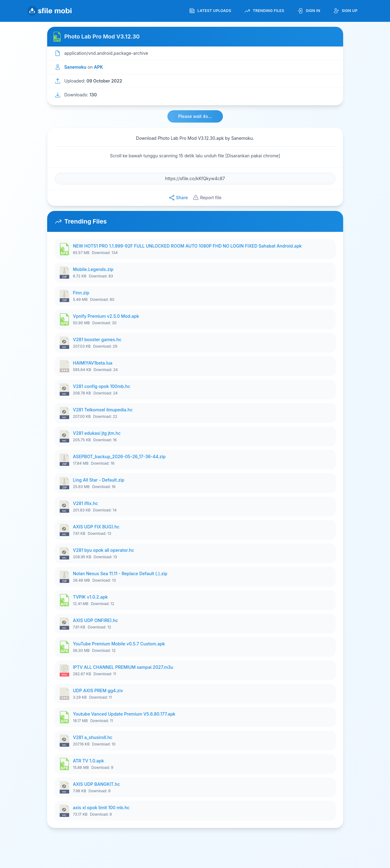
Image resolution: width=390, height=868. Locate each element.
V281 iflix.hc (86, 503)
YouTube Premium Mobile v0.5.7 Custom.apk (119, 644)
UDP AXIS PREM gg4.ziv (98, 690)
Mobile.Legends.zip (93, 269)
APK (99, 67)
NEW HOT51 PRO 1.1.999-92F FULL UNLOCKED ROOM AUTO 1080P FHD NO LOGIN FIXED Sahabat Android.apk (187, 246)
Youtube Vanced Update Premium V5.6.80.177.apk (124, 714)
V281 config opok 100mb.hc (102, 386)
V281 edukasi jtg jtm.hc (97, 433)
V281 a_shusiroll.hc (93, 737)
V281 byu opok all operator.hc (104, 550)
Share (178, 198)
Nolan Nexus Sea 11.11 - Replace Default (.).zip (120, 573)
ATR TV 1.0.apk (88, 761)
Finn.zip (81, 293)
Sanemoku (76, 67)
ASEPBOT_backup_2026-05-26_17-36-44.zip (119, 456)
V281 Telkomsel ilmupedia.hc (103, 410)
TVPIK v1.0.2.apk (90, 597)
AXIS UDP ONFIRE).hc (96, 620)
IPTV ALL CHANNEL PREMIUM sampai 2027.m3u (123, 667)
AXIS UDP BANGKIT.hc (97, 784)
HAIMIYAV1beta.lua (93, 363)
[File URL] (195, 179)
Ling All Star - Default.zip (99, 480)
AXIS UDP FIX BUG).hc (96, 527)
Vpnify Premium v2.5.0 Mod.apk (106, 316)
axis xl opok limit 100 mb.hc (101, 807)
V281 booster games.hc (97, 339)
